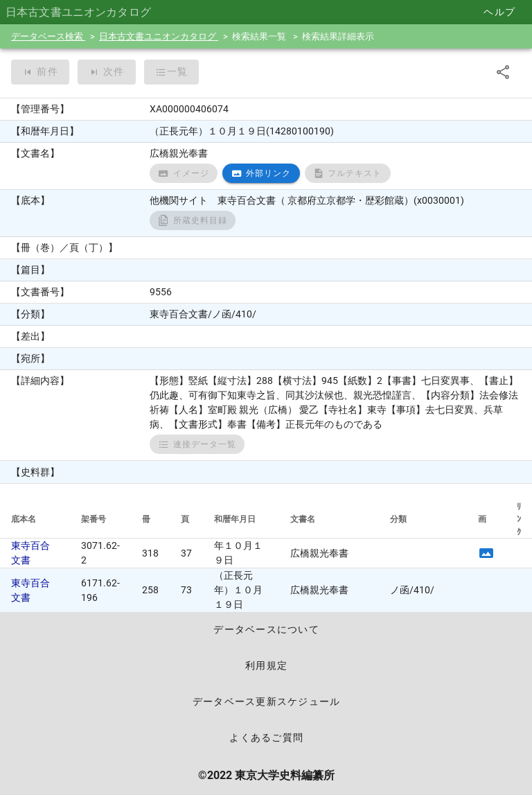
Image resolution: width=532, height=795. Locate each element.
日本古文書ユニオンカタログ (159, 36)
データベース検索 (48, 36)
